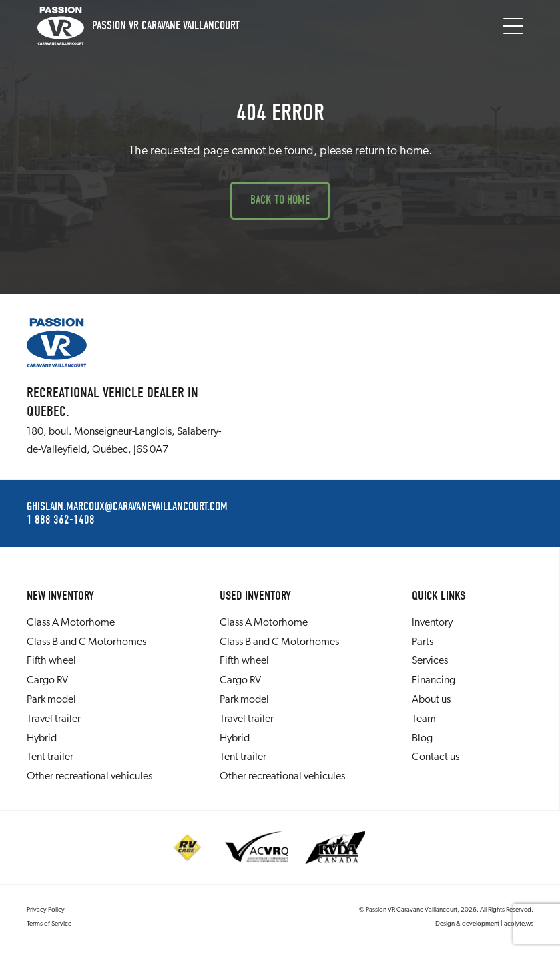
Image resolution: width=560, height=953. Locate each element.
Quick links (439, 596)
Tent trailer (50, 757)
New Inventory (60, 596)
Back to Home (280, 200)
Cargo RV (47, 681)
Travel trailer (54, 719)
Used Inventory (255, 596)
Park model (51, 700)
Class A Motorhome (71, 623)
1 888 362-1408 (61, 520)
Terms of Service (49, 924)
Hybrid (42, 739)
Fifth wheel (51, 661)
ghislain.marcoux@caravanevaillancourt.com (127, 507)
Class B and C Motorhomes (86, 642)
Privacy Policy (46, 910)
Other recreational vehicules (89, 777)
